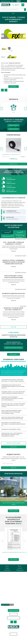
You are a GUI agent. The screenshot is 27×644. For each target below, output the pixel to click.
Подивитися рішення (14, 129)
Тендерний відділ (20, 570)
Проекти (20, 566)
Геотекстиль (13, 639)
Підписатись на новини (14, 610)
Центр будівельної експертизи (21, 239)
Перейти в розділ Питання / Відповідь (13, 348)
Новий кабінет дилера (6, 1)
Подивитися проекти (13, 125)
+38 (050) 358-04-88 (11, 187)
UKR (12, 1)
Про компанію (7, 570)
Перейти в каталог (13, 164)
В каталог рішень (14, 559)
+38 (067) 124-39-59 (11, 183)
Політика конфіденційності (7, 583)
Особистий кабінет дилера (14, 618)
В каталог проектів (13, 511)
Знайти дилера (13, 614)
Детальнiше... (14, 87)
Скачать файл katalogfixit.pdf (12, 219)
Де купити (20, 568)
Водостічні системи (13, 641)
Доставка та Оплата (5, 588)
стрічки (6, 65)
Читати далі (14, 251)
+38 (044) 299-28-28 (11, 180)
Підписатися (14, 468)
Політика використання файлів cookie (9, 585)
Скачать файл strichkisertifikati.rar (13, 213)
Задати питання (13, 354)
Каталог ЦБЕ (13, 327)
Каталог (7, 566)
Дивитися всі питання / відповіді (13, 443)
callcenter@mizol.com (11, 191)
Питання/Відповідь (5, 590)
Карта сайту (14, 634)
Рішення (7, 568)
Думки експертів (23, 306)
